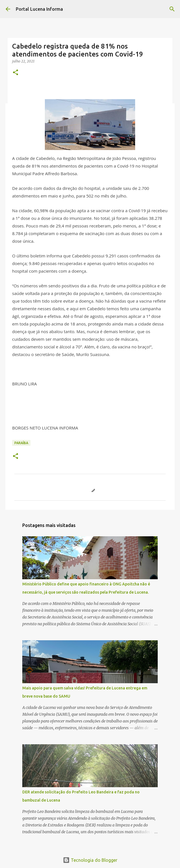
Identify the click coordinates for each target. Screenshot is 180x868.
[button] (16, 73)
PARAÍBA (21, 443)
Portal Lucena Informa (39, 9)
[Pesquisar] (172, 9)
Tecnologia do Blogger (90, 860)
